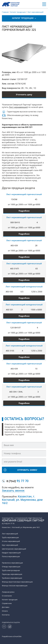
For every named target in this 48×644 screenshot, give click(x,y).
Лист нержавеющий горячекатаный (24, 194)
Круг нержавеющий (10, 545)
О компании (7, 596)
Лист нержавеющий (18, 107)
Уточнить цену (24, 95)
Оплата (5, 611)
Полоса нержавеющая (11, 556)
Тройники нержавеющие (12, 578)
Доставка (6, 607)
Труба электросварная (11, 570)
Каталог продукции (10, 600)
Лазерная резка (8, 592)
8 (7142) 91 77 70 (8, 523)
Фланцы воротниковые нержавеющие (17, 582)
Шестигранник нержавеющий (14, 549)
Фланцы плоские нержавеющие (15, 586)
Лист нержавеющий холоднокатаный (24, 287)
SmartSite (18, 636)
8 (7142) (17, 481)
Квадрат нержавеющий (11, 553)
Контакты (6, 615)
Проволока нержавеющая (12, 563)
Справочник (7, 603)
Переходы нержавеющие (12, 574)
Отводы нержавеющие (11, 567)
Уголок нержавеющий (11, 541)
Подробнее (24, 211)
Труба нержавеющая (10, 537)
